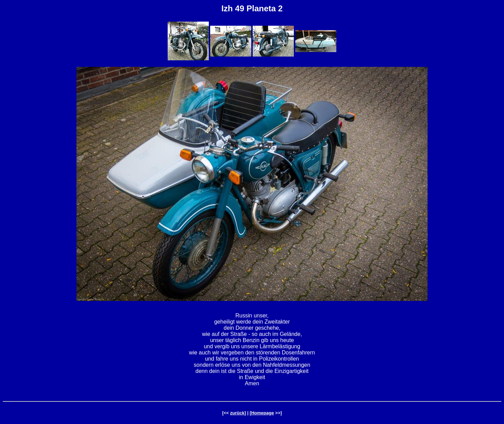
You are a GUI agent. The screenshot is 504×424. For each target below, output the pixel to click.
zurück (237, 413)
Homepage (262, 413)
